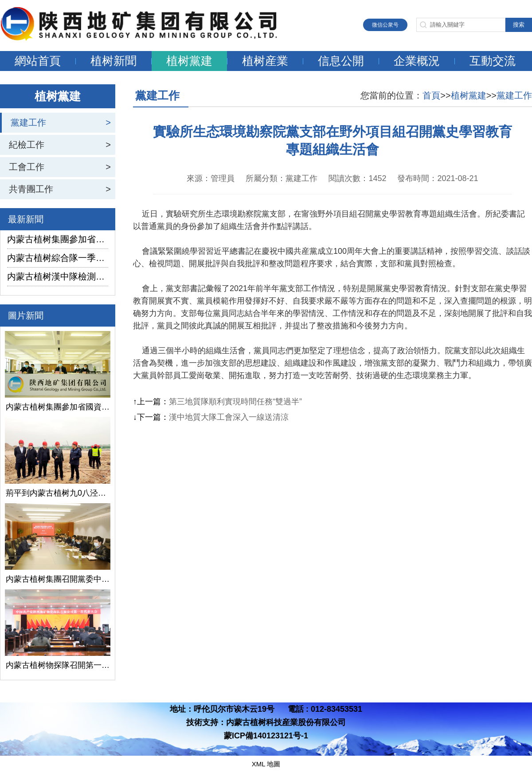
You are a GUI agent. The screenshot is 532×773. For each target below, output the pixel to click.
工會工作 (27, 167)
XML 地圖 (266, 764)
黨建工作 (28, 122)
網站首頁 (38, 61)
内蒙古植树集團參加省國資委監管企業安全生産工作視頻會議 (58, 239)
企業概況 (417, 61)
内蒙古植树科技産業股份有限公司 (286, 722)
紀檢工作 (27, 145)
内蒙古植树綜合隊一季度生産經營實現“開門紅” (58, 258)
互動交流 (493, 61)
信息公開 (341, 61)
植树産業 (265, 61)
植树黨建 (189, 61)
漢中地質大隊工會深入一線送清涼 (229, 417)
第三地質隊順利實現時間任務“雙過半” (235, 402)
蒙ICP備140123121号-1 (266, 736)
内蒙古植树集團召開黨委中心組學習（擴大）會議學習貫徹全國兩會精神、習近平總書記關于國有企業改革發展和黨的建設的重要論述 (58, 579)
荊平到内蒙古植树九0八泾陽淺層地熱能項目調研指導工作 (58, 493)
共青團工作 (31, 189)
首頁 (431, 95)
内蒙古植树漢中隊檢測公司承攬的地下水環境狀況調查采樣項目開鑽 (58, 276)
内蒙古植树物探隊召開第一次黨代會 (58, 665)
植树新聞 (113, 61)
